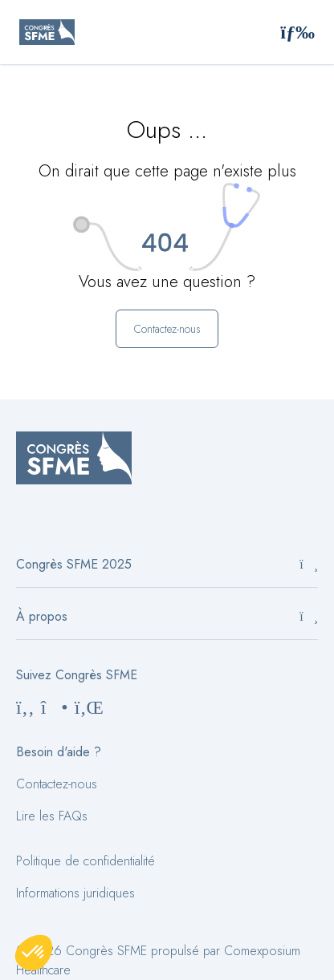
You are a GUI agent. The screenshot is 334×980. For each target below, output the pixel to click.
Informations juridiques (75, 893)
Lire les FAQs (52, 816)
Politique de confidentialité (86, 861)
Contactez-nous (57, 784)
